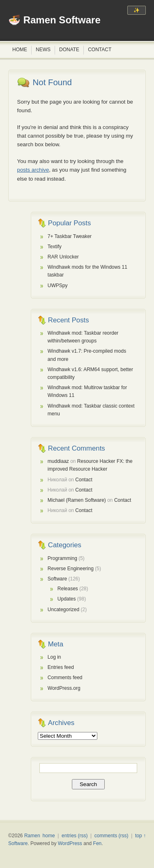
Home (20, 50)
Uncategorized (63, 610)
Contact (100, 50)
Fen (98, 843)
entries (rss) (75, 836)
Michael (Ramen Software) (77, 500)
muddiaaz (58, 461)
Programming (62, 558)
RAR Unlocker (63, 257)
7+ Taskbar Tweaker (70, 236)
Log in (54, 657)
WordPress (70, 843)
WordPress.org (64, 688)
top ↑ (140, 836)
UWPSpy (58, 286)
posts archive (33, 170)
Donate (69, 50)
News (43, 50)
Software (57, 579)
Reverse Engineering (71, 569)
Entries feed (61, 667)
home (49, 836)
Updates (67, 599)
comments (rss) (111, 836)
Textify (55, 247)
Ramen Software (62, 20)
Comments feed (65, 678)
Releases (68, 589)
